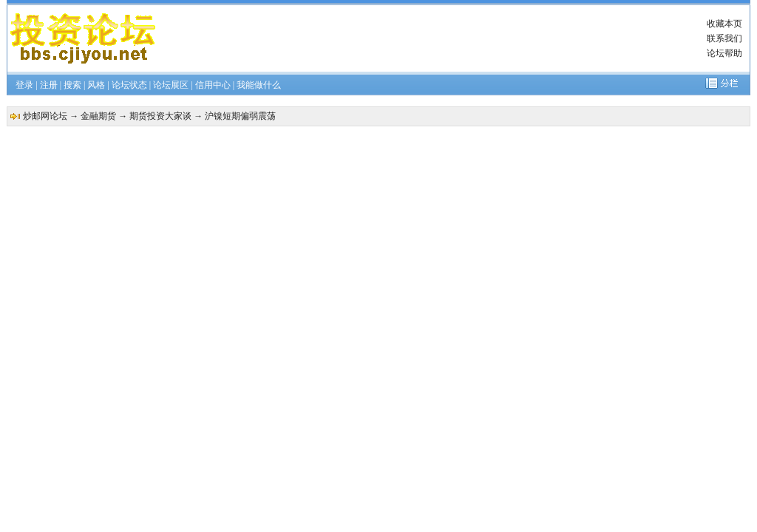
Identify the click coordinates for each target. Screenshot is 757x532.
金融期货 (98, 116)
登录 (24, 85)
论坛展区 (171, 85)
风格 (96, 85)
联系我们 (724, 38)
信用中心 (213, 85)
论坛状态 (129, 85)
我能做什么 (259, 85)
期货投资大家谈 (160, 116)
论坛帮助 (724, 53)
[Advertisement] (432, 38)
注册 (49, 85)
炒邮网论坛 (45, 116)
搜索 (72, 85)
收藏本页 (724, 24)
